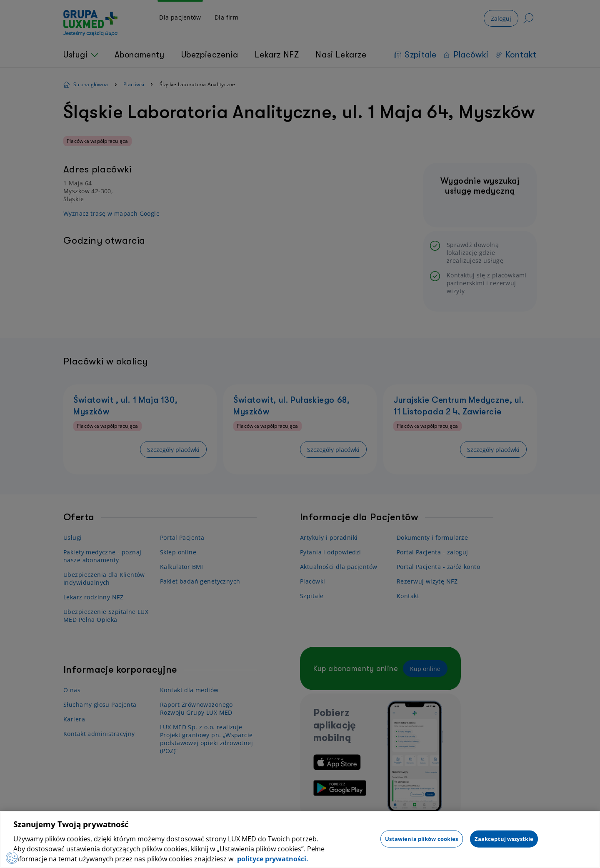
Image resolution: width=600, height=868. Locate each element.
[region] (300, 839)
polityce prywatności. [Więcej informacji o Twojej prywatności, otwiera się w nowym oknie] (272, 859)
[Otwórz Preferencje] (14, 856)
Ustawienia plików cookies (421, 838)
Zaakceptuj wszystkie (504, 838)
